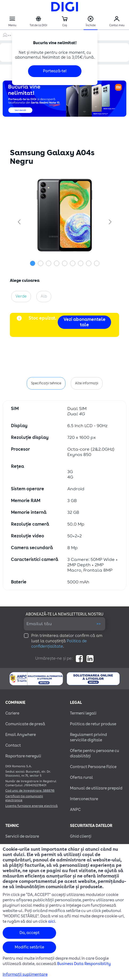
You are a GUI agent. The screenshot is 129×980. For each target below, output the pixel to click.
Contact (13, 745)
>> (99, 624)
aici (52, 922)
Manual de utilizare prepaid (96, 788)
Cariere (12, 713)
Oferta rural (81, 778)
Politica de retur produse (93, 724)
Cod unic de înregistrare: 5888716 (30, 791)
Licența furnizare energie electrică (32, 806)
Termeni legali (83, 713)
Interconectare (84, 799)
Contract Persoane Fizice (93, 767)
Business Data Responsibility (84, 964)
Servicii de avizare (22, 836)
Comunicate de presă (25, 724)
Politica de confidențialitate (59, 644)
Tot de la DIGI (38, 22)
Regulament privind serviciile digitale (88, 737)
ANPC (75, 810)
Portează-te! (55, 71)
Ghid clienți (81, 836)
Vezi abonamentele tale (85, 322)
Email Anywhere (21, 735)
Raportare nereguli (23, 756)
